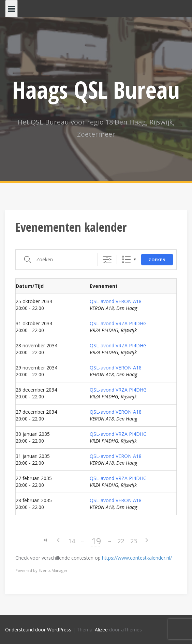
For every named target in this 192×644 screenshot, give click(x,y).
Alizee (101, 630)
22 (121, 541)
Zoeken (157, 260)
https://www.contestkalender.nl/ (137, 558)
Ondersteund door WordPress (38, 630)
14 (72, 541)
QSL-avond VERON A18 (116, 301)
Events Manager (53, 570)
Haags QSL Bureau (96, 89)
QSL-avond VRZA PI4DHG (118, 323)
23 (134, 541)
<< (46, 540)
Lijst (126, 259)
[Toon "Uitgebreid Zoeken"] (107, 259)
